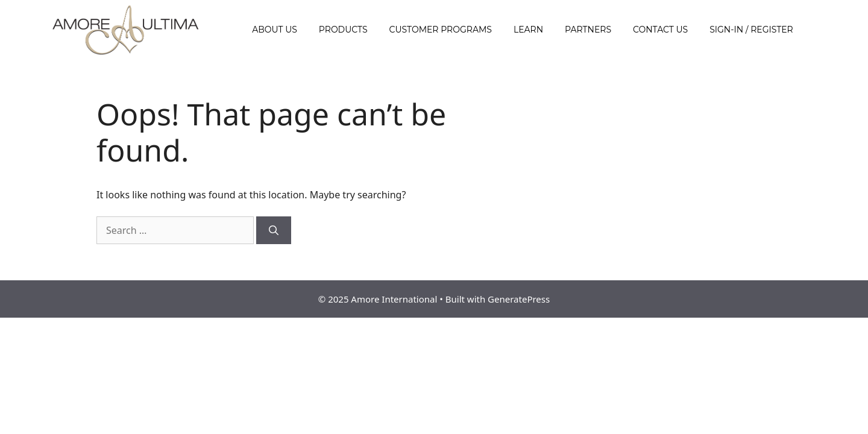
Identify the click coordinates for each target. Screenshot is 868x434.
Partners (588, 30)
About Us (275, 30)
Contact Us (660, 30)
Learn (528, 30)
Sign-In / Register (751, 30)
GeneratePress (519, 299)
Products (343, 30)
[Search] (274, 230)
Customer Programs (441, 30)
